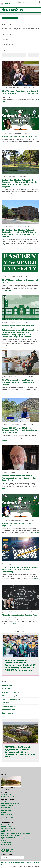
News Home (7, 685)
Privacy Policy (6, 816)
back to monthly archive (10, 18)
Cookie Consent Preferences (11, 818)
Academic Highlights (11, 692)
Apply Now (5, 802)
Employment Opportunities (10, 804)
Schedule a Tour (6, 795)
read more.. (5, 245)
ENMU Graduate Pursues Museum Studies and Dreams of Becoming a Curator (18, 382)
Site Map (4, 863)
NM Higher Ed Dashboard (32, 863)
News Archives (8, 710)
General (5, 703)
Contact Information (8, 828)
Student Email (6, 811)
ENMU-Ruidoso (6, 844)
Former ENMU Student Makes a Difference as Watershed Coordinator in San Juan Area (19, 430)
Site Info (10, 863)
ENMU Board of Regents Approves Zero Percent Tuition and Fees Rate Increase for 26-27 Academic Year (20, 752)
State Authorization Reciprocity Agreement (16, 834)
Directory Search (7, 825)
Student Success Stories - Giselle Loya (20, 137)
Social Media (7, 713)
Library (4, 813)
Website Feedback (19, 863)
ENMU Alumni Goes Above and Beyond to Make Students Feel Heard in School (20, 92)
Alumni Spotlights (10, 696)
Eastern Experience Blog (12, 699)
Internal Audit (6, 843)
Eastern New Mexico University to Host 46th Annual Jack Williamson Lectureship (20, 569)
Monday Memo (8, 706)
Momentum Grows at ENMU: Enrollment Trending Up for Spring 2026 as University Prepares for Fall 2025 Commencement (20, 665)
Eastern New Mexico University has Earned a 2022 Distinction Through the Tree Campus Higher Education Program (20, 183)
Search (14, 55)
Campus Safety (6, 827)
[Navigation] (2, 4)
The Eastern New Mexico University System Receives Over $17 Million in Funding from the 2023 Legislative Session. (19, 233)
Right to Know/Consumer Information (14, 839)
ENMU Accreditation (8, 832)
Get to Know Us (6, 830)
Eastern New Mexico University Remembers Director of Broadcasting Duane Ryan (19, 478)
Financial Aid (6, 807)
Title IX (4, 841)
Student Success (9, 689)
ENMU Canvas (6, 809)
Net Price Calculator (8, 837)
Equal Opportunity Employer (11, 835)
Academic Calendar (8, 805)
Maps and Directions (8, 796)
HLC (3, 864)
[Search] (28, 2)
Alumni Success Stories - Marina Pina (19, 615)
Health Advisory (7, 814)
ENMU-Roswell (6, 846)
